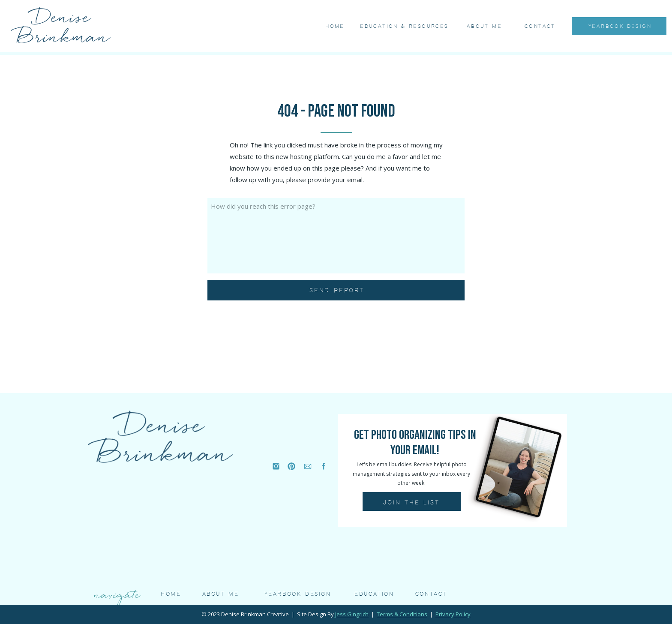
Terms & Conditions (402, 614)
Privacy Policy (453, 614)
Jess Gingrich (352, 614)
